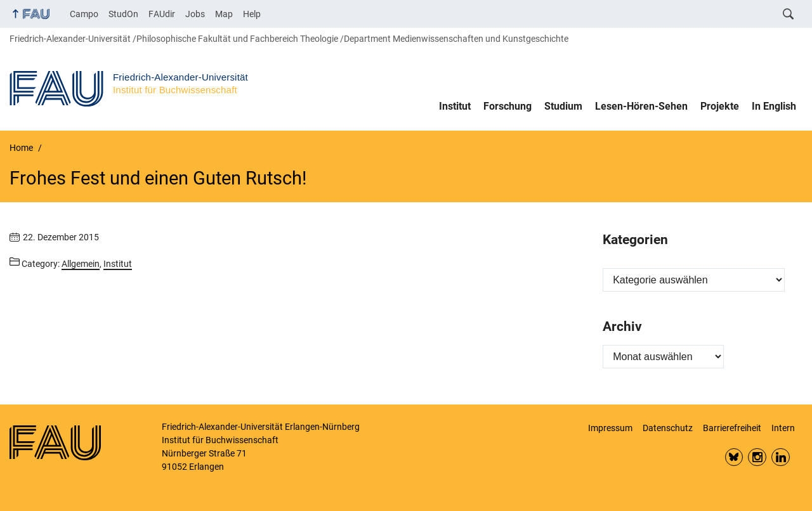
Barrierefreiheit (732, 428)
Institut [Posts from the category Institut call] (118, 264)
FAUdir (162, 14)
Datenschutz (668, 428)
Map (224, 14)
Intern (783, 428)
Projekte (720, 106)
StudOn (123, 14)
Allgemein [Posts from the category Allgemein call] (81, 264)
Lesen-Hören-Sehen (641, 106)
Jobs (195, 14)
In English (774, 106)
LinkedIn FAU (781, 457)
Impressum (610, 428)
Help (252, 14)
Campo (84, 14)
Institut (455, 106)
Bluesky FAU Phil (734, 457)
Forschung (507, 106)
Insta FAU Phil (757, 457)
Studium (563, 106)
